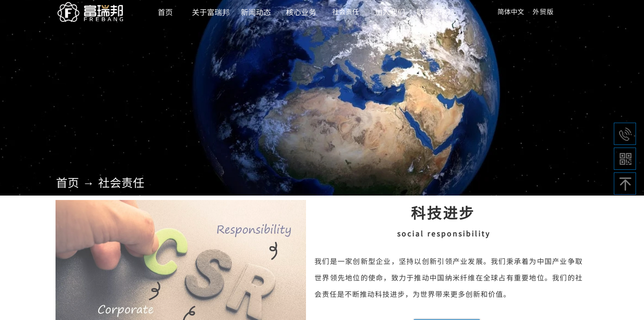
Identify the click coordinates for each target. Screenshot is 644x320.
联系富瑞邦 (435, 12)
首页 (68, 182)
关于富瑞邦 (211, 12)
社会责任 (121, 182)
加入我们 (390, 12)
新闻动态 (256, 12)
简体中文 (511, 12)
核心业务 (301, 12)
